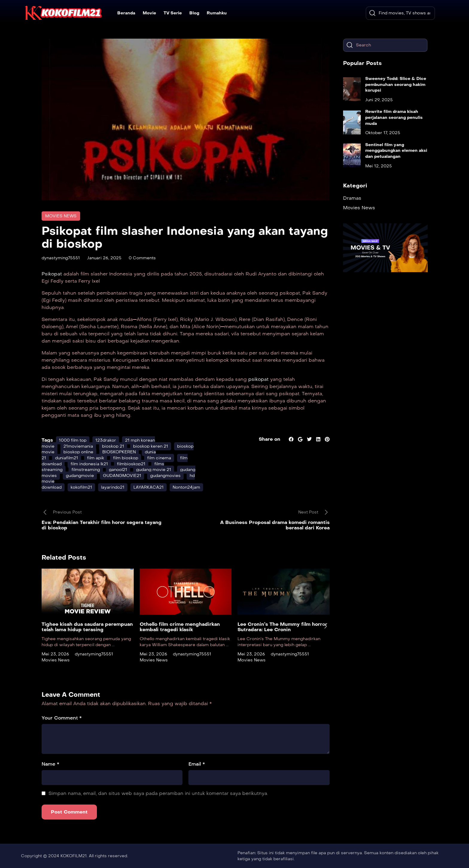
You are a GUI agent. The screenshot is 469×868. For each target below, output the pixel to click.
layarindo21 (113, 487)
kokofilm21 (81, 487)
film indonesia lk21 (89, 464)
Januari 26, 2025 (104, 258)
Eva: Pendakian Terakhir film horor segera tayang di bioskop (102, 525)
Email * (197, 764)
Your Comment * (62, 718)
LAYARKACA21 (149, 487)
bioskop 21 (113, 446)
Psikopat (52, 274)
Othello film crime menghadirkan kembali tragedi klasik (180, 627)
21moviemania (78, 446)
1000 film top (73, 440)
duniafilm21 (67, 458)
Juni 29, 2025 (379, 100)
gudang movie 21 (154, 470)
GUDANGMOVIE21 (122, 476)
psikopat (258, 379)
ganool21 (118, 470)
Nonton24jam (186, 487)
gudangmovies (165, 476)
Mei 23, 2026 (55, 654)
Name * (50, 764)
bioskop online (78, 452)
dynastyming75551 (61, 258)
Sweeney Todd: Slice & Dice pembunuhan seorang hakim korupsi (396, 84)
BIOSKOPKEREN (119, 452)
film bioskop (126, 458)
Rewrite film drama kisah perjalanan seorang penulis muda (394, 117)
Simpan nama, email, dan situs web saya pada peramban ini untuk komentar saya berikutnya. (158, 793)
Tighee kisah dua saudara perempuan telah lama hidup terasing (87, 627)
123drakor (106, 440)
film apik (96, 458)
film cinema (159, 458)
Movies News (61, 216)
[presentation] (325, 626)
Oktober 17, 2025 (383, 133)
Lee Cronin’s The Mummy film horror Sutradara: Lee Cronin (282, 627)
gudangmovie (80, 476)
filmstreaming (86, 470)
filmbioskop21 (131, 464)
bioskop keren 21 (151, 446)
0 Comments (142, 258)
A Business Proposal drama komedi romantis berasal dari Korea (275, 525)
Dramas (352, 198)
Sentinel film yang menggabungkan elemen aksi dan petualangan (396, 151)
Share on (269, 439)
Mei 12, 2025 (379, 166)
